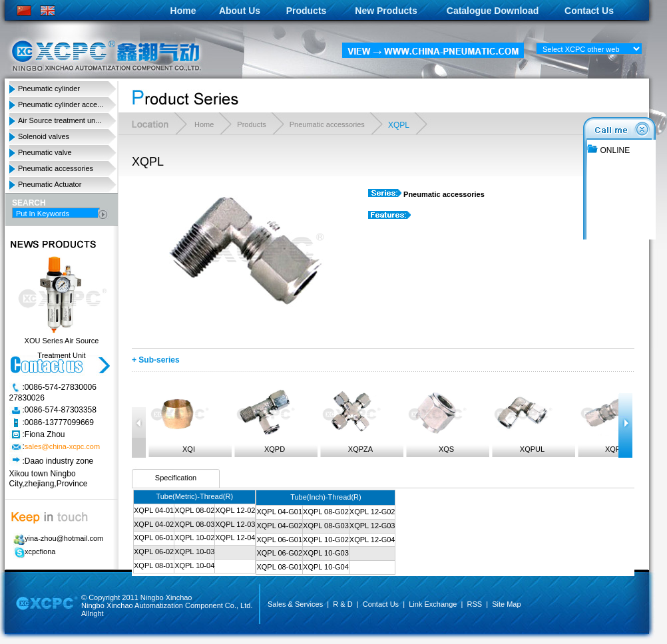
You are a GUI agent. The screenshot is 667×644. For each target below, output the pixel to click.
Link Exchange (433, 604)
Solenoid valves (44, 136)
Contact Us (589, 11)
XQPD (265, 420)
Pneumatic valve (45, 152)
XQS (437, 420)
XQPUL (523, 420)
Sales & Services (295, 604)
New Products (386, 11)
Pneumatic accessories (56, 168)
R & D (342, 604)
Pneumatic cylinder (49, 88)
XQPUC (608, 420)
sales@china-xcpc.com (62, 447)
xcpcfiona (32, 552)
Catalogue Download (493, 11)
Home (183, 11)
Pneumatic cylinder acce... (61, 104)
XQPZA (351, 420)
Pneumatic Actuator (50, 184)
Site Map (506, 604)
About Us (240, 11)
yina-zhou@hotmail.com (56, 538)
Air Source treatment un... (60, 120)
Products (307, 11)
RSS (474, 604)
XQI (179, 420)
